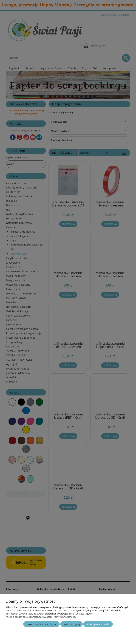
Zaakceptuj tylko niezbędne (41, 624)
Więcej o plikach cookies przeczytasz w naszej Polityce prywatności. (41, 617)
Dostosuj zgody (72, 624)
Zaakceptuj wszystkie (98, 624)
